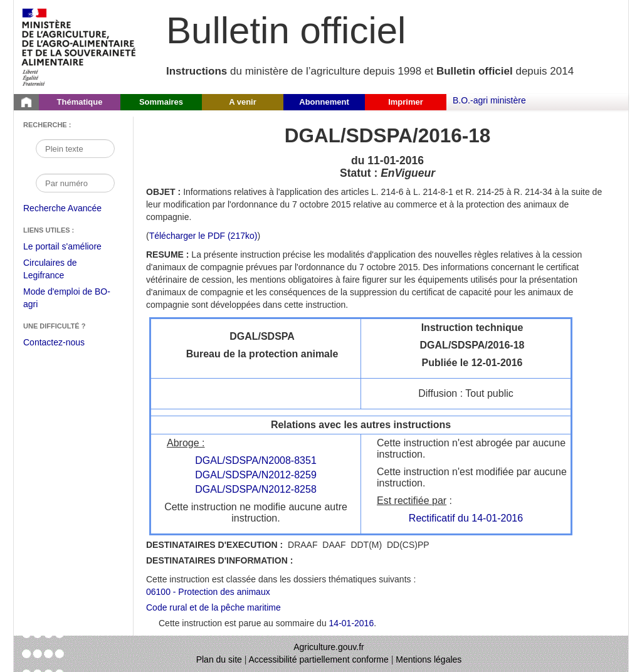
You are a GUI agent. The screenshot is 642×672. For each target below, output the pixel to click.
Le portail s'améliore (72, 247)
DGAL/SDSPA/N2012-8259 (256, 475)
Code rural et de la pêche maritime (213, 607)
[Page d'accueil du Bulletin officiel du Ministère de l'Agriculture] (26, 102)
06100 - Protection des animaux (208, 592)
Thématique (80, 102)
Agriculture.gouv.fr (329, 647)
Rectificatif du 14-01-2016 (466, 518)
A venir (243, 102)
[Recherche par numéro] (75, 183)
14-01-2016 (352, 623)
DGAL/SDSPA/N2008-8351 (256, 460)
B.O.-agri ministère (489, 100)
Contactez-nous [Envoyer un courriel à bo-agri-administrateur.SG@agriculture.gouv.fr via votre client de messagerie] (54, 342)
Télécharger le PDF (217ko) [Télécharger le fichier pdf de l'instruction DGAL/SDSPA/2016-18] (203, 236)
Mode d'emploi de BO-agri (67, 299)
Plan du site (219, 659)
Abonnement (324, 102)
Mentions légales (429, 659)
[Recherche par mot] (75, 149)
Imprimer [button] (406, 102)
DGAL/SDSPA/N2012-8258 (256, 489)
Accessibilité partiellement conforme (319, 659)
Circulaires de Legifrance (60, 270)
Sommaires (161, 102)
